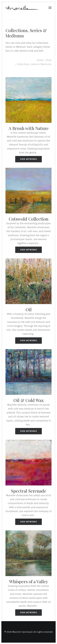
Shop (49, 60)
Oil (29, 309)
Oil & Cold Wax (29, 400)
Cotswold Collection (28, 219)
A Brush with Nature (29, 128)
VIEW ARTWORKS (28, 159)
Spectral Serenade (29, 491)
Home (40, 60)
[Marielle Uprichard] (22, 8)
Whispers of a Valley (29, 581)
